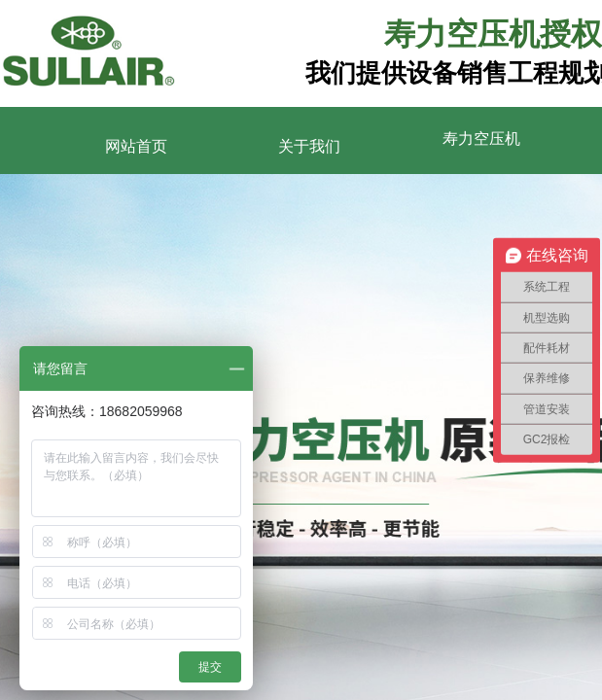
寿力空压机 (481, 139)
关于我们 (309, 146)
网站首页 (136, 146)
